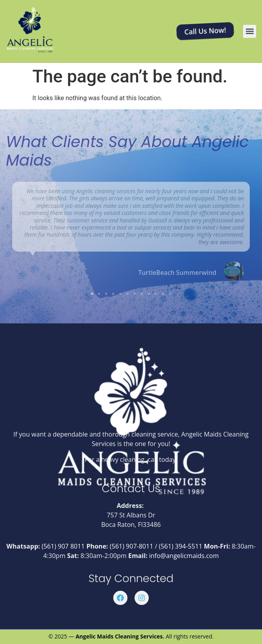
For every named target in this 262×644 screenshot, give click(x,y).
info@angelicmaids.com (184, 556)
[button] (250, 31)
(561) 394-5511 (180, 546)
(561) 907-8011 (131, 546)
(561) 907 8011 (63, 546)
